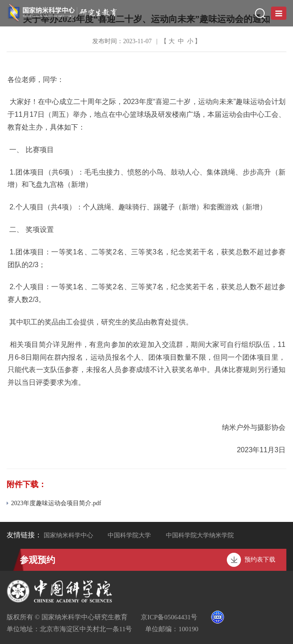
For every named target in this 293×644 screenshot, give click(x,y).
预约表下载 (260, 560)
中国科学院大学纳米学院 (200, 535)
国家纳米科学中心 (68, 535)
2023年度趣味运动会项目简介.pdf (54, 503)
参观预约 (38, 560)
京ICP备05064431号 (169, 617)
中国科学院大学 (129, 535)
